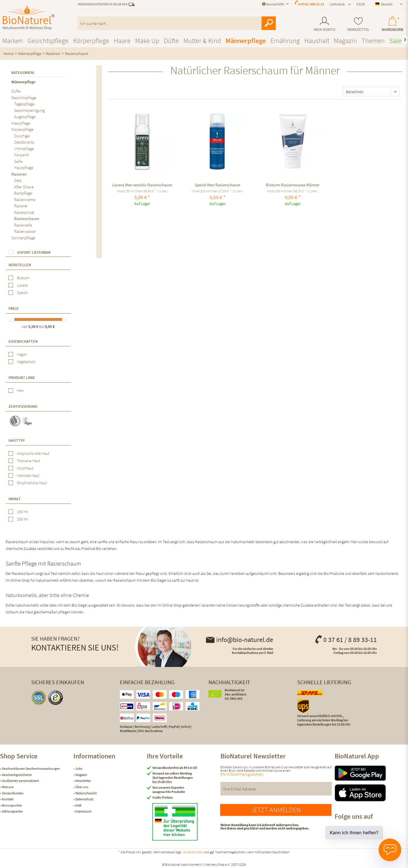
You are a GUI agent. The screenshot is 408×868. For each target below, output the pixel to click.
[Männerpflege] (246, 41)
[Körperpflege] (91, 41)
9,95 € (50, 327)
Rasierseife (23, 225)
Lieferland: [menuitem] (337, 4)
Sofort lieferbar (34, 252)
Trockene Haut (28, 461)
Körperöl (22, 155)
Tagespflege (24, 104)
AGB (78, 805)
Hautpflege (24, 168)
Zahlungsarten (12, 811)
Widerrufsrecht (86, 793)
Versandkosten (12, 793)
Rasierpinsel (24, 212)
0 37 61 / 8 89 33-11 (346, 640)
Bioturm (23, 278)
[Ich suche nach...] (177, 23)
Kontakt (8, 799)
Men (20, 391)
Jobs (79, 768)
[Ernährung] (285, 41)
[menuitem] (324, 24)
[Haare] (122, 41)
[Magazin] (345, 41)
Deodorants (24, 142)
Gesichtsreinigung (29, 110)
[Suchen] (269, 23)
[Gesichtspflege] (48, 41)
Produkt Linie (22, 378)
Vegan (22, 354)
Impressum (83, 811)
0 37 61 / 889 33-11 (311, 4)
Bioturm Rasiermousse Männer (293, 185)
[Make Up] (147, 41)
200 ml (22, 519)
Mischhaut (25, 468)
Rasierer (21, 206)
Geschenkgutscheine (17, 775)
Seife (18, 161)
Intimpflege (24, 149)
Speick (22, 293)
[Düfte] (171, 41)
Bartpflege (23, 193)
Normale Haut (28, 475)
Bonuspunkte (12, 805)
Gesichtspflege (24, 98)
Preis (14, 308)
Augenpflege (25, 117)
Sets (18, 180)
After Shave (24, 187)
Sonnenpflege (23, 238)
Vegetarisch (26, 362)
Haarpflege (21, 123)
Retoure (8, 787)
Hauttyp (17, 440)
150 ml (22, 512)
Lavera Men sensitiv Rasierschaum (142, 185)
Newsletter (83, 781)
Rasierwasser (25, 231)
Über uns (82, 787)
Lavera (22, 285)
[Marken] (13, 41)
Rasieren (19, 174)
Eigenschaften (23, 341)
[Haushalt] (317, 41)
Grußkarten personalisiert (20, 781)
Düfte (16, 91)
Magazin (81, 775)
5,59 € (34, 327)
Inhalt (15, 499)
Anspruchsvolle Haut (33, 453)
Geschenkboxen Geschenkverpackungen (31, 768)
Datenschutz (84, 799)
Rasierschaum (27, 218)
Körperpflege (22, 129)
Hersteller (20, 265)
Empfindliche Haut (32, 483)
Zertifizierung (23, 406)
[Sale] (395, 41)
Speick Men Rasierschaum (217, 185)
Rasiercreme (25, 200)
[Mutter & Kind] (202, 41)
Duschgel (22, 136)
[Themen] (373, 41)
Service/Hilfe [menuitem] (273, 4)
